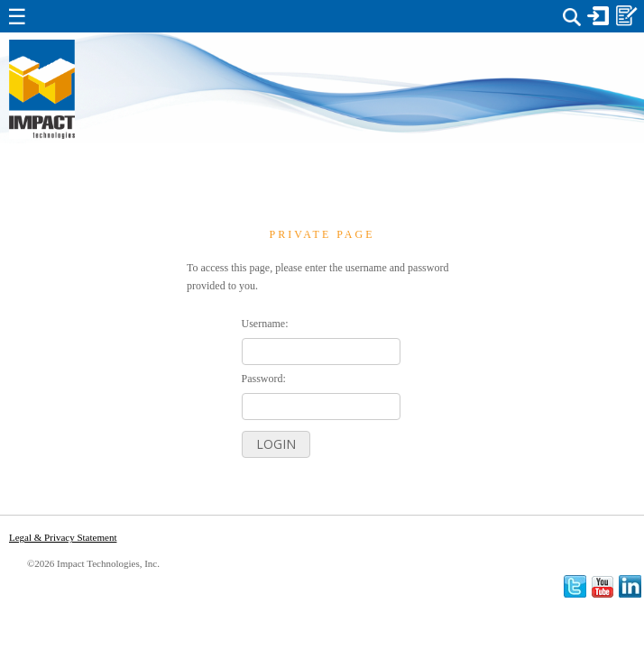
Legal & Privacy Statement (63, 537)
